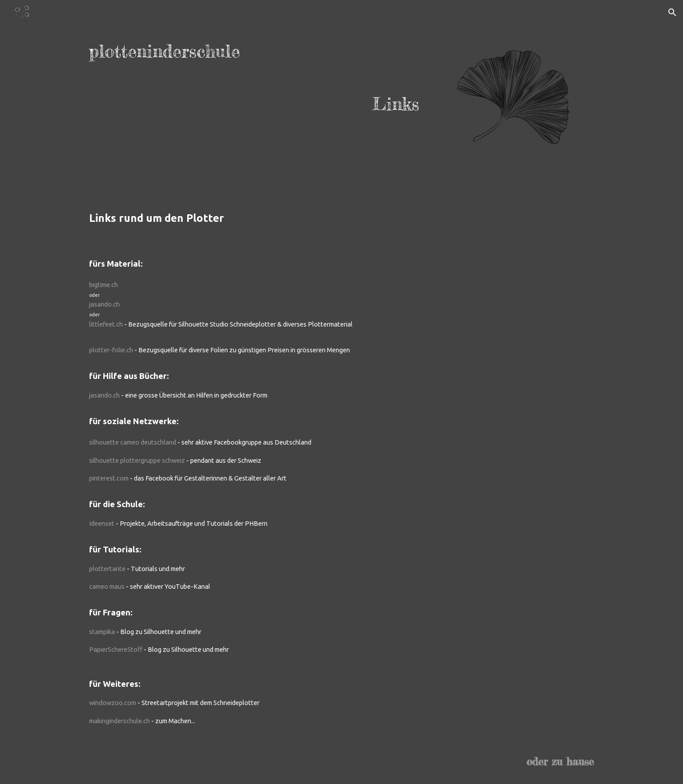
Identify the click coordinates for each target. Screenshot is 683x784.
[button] (672, 12)
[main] (254, 78)
